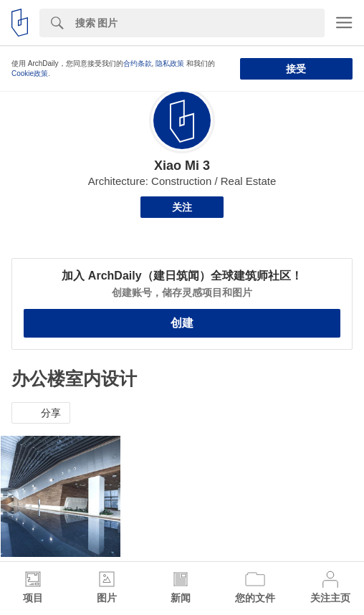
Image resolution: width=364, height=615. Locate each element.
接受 (296, 69)
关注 (182, 207)
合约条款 (138, 63)
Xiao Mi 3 (182, 166)
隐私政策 (170, 63)
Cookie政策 (30, 73)
